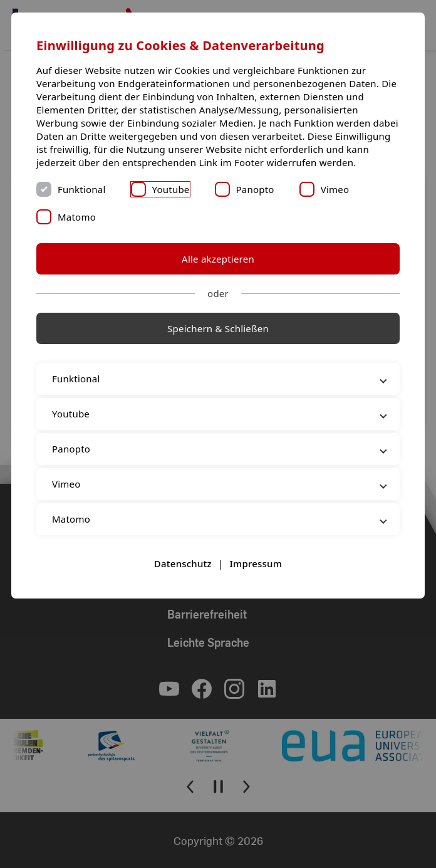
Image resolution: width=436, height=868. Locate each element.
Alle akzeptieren (218, 259)
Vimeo (335, 189)
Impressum (256, 563)
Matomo (77, 217)
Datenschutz (183, 563)
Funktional (82, 189)
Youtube (171, 189)
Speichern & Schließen (218, 328)
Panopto (255, 189)
